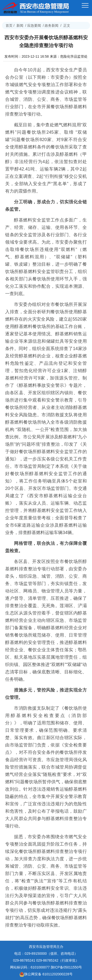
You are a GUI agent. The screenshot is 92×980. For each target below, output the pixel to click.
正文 (67, 26)
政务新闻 (52, 26)
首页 (9, 26)
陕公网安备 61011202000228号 (46, 974)
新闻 (20, 26)
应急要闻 (34, 26)
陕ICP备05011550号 (66, 967)
